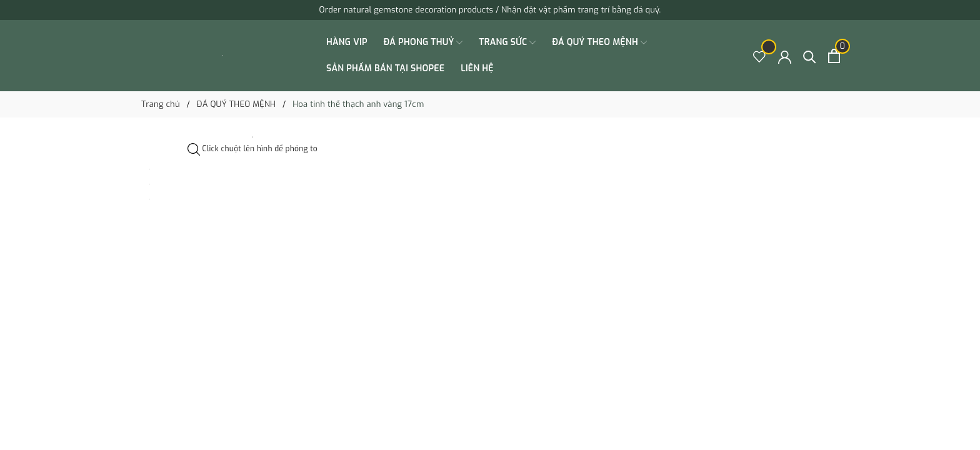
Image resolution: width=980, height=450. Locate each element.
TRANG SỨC (507, 42)
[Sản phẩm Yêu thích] (760, 56)
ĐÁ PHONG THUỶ (423, 42)
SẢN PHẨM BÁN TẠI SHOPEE (385, 68)
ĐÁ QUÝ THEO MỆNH (599, 42)
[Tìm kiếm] (810, 56)
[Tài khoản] (785, 56)
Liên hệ (477, 68)
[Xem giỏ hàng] (834, 56)
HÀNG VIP (347, 42)
